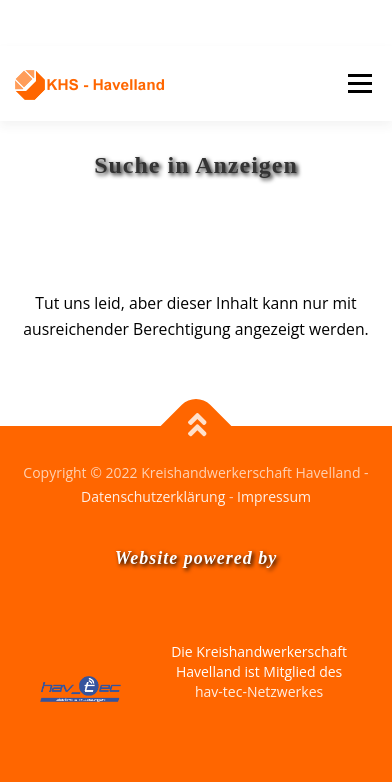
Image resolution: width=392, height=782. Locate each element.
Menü (359, 83)
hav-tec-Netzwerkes (259, 691)
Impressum (274, 496)
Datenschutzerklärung (153, 496)
